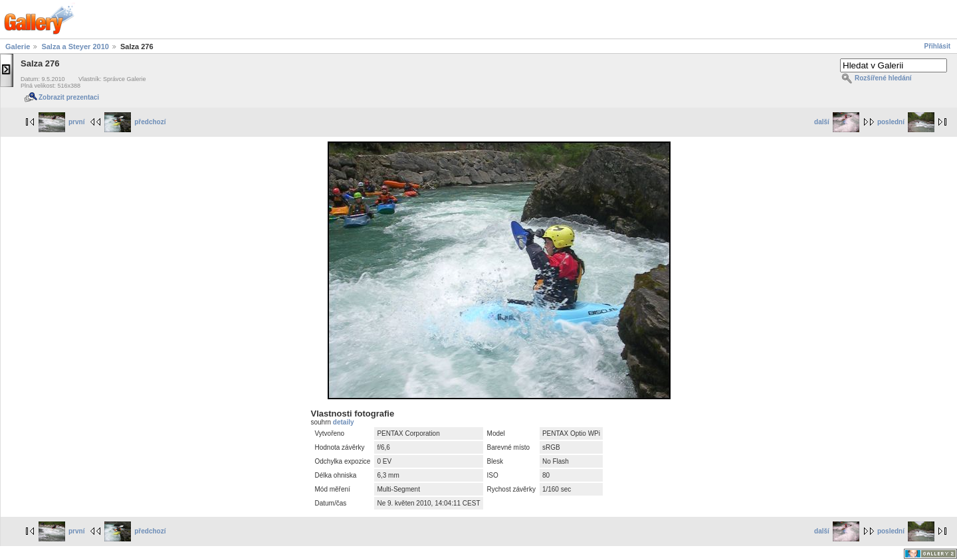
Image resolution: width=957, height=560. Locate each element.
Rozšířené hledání (883, 78)
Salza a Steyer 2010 (75, 47)
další (837, 122)
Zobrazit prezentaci (69, 97)
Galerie (18, 47)
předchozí (135, 122)
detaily (344, 422)
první (61, 122)
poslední (906, 122)
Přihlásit (937, 46)
